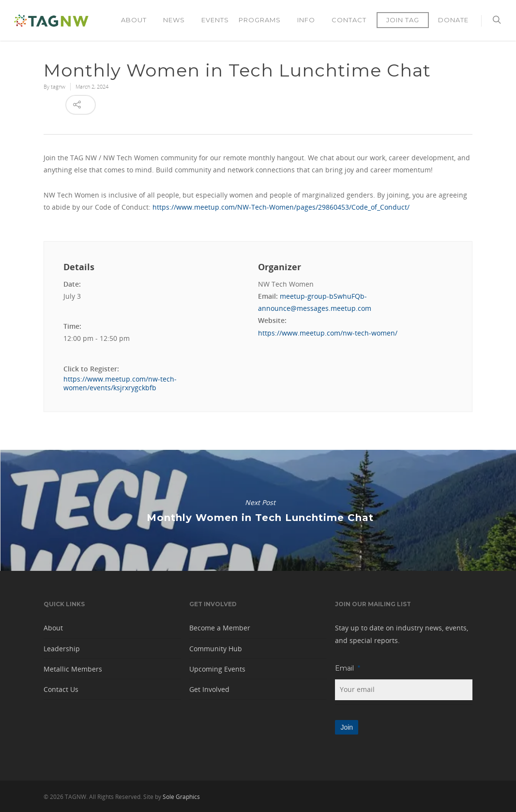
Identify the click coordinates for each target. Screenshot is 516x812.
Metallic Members (73, 669)
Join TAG (403, 20)
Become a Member (220, 628)
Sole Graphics (181, 797)
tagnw (58, 86)
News (178, 20)
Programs (264, 20)
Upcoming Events (217, 669)
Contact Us (61, 689)
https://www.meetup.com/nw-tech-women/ (328, 333)
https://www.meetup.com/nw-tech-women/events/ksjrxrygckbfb (120, 383)
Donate (453, 20)
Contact (349, 20)
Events (215, 20)
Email (348, 668)
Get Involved (209, 689)
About (138, 20)
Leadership (62, 649)
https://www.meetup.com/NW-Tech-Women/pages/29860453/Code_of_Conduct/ (281, 207)
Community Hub (216, 649)
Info (310, 20)
